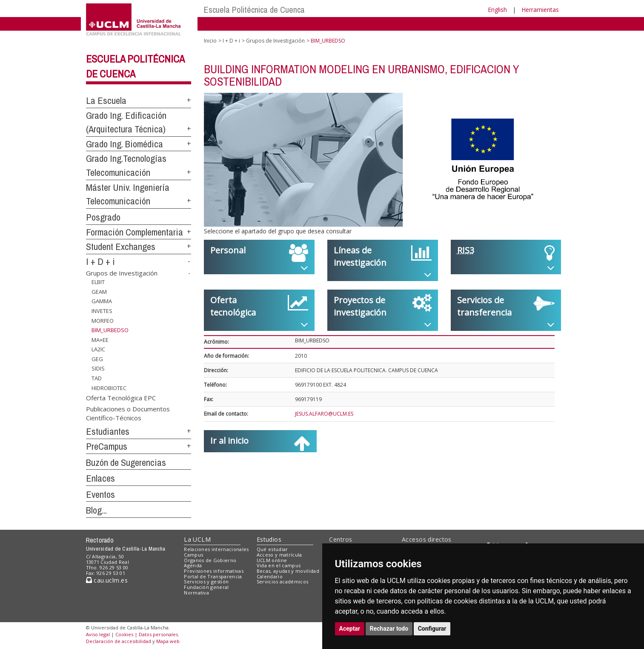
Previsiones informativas (214, 571)
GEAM (99, 292)
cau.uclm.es (107, 580)
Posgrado (103, 217)
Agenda (193, 565)
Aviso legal (98, 634)
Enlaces (100, 478)
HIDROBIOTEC (109, 388)
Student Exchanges (121, 247)
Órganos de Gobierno (210, 560)
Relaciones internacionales (216, 549)
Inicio (210, 41)
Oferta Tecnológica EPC (121, 398)
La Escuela (106, 101)
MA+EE (100, 340)
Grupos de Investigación (122, 273)
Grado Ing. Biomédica (125, 144)
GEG (97, 359)
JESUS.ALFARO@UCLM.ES (324, 414)
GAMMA (102, 301)
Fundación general (206, 587)
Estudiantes (108, 431)
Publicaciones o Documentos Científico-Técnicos (128, 413)
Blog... (96, 510)
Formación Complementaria (135, 232)
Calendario (270, 576)
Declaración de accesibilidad (119, 641)
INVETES (102, 311)
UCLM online (272, 560)
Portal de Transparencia (213, 576)
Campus (193, 555)
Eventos (100, 494)
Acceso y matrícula (279, 555)
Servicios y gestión (206, 582)
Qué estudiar (272, 549)
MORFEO (103, 320)
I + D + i (100, 261)
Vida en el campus (279, 565)
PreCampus (107, 446)
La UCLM (197, 539)
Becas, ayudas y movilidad (288, 571)
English (497, 10)
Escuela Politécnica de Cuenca (254, 10)
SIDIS (98, 368)
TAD (97, 378)
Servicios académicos (283, 582)
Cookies (124, 634)
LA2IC (98, 349)
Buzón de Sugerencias (126, 462)
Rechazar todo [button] (389, 629)
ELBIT (98, 282)
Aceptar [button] (350, 629)
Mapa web (168, 641)
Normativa (196, 593)
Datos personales (158, 634)
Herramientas (540, 10)
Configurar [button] (432, 629)
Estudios (269, 539)
